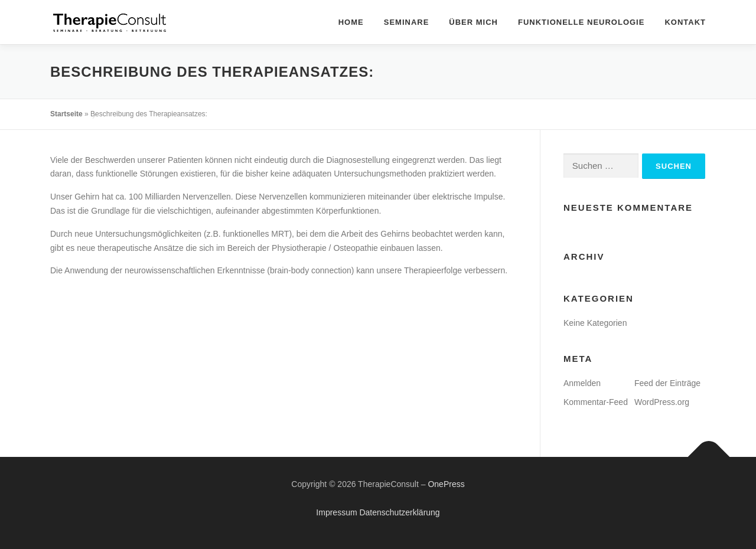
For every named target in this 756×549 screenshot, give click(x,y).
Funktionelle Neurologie (581, 22)
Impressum (336, 512)
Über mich (473, 22)
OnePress (446, 484)
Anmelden (582, 383)
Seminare (407, 22)
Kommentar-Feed (596, 402)
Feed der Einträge (667, 383)
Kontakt (685, 22)
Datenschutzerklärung (399, 512)
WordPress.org (662, 402)
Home (351, 22)
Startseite (66, 114)
